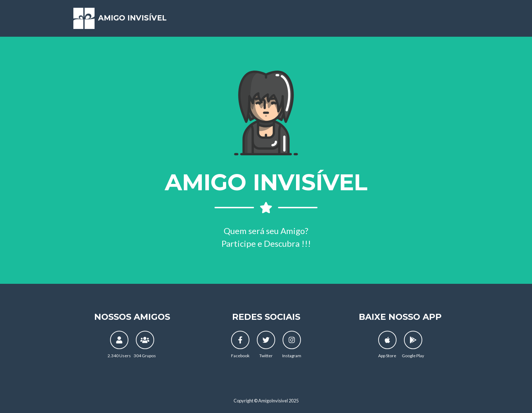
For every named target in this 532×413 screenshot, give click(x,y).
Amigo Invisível (131, 21)
